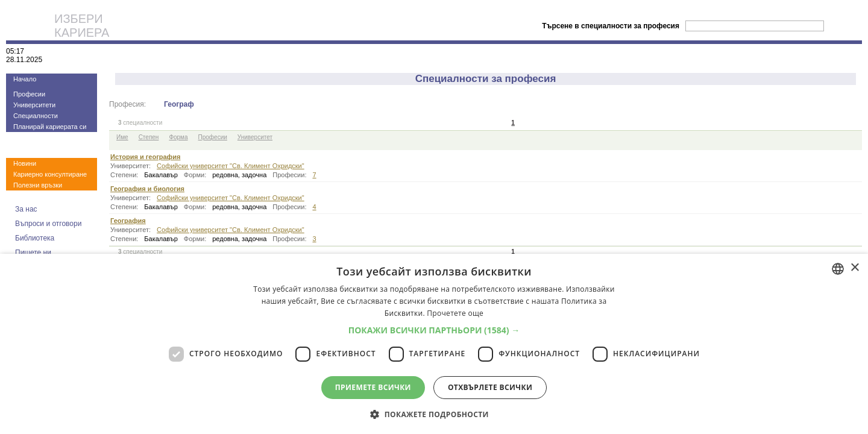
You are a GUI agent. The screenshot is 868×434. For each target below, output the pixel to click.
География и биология (147, 189)
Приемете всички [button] (373, 387)
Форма (178, 137)
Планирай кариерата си (50, 127)
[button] (434, 330)
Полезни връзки (38, 185)
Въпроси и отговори (48, 224)
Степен (149, 137)
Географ (179, 104)
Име (122, 137)
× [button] (854, 268)
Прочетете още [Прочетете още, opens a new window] (455, 313)
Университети (34, 105)
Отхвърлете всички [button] (490, 387)
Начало (25, 79)
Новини (25, 163)
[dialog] (434, 344)
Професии (29, 94)
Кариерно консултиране (50, 174)
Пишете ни (33, 253)
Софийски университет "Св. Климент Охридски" (231, 166)
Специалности (36, 116)
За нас (26, 209)
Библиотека (35, 238)
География (128, 221)
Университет (255, 137)
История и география (145, 157)
